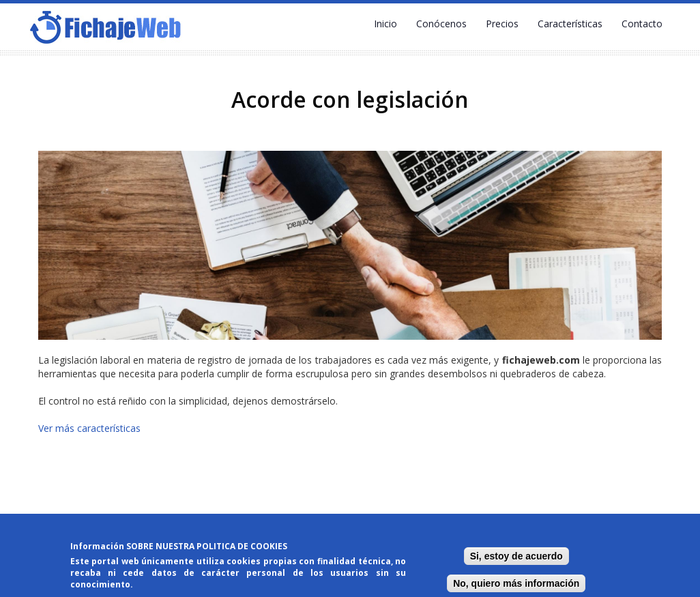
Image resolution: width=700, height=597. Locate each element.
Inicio (385, 24)
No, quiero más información (516, 584)
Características (570, 24)
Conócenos (441, 24)
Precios (502, 24)
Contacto (642, 24)
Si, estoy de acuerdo (516, 557)
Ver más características (89, 428)
